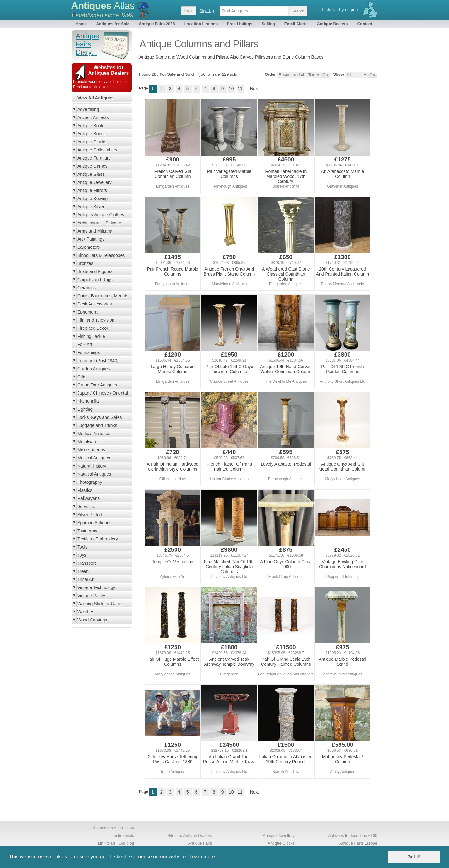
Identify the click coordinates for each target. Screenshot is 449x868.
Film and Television (96, 320)
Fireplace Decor (93, 328)
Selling (268, 24)
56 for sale (210, 74)
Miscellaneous (91, 450)
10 (231, 89)
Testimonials (123, 835)
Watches (86, 612)
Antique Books (91, 126)
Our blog (126, 843)
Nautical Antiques (94, 474)
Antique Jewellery (94, 182)
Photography (90, 482)
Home (81, 24)
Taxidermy (87, 531)
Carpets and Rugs (95, 280)
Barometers (89, 247)
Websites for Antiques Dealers (109, 70)
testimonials (99, 87)
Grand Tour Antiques (97, 385)
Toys (82, 555)
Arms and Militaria (95, 231)
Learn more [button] (202, 857)
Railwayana (89, 498)
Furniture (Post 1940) (98, 361)
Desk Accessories (94, 304)
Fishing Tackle (91, 336)
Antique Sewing (92, 199)
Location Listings (201, 24)
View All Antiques (95, 98)
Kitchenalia (88, 401)
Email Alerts (296, 24)
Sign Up (207, 11)
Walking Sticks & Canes (100, 604)
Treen (83, 571)
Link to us (107, 843)
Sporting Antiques (94, 523)
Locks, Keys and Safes (99, 417)
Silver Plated (90, 515)
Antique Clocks (92, 142)
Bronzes (85, 263)
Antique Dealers (333, 24)
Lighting (85, 409)
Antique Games (92, 166)
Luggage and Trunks (97, 425)
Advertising (88, 109)
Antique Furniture (94, 158)
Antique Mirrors (92, 190)
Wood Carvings (92, 620)
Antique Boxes (91, 134)
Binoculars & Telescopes (101, 255)
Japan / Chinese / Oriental (103, 393)
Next (255, 89)
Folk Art (85, 344)
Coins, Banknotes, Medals (103, 296)
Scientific (86, 506)
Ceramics (87, 288)
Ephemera (87, 312)
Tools (82, 547)
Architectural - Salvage (99, 223)
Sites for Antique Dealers (190, 835)
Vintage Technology (96, 587)
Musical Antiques (94, 458)
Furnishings (89, 352)
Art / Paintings (91, 239)
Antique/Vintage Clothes (101, 215)
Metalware (87, 442)
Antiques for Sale (113, 24)
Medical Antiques (94, 434)
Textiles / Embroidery (98, 539)
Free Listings (240, 24)
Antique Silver (91, 207)
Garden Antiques (94, 369)
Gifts (82, 377)
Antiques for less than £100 (353, 835)
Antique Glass (91, 174)
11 (240, 89)
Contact (365, 24)
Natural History (92, 466)
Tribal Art (86, 579)
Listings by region (340, 10)
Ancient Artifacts (93, 117)
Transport (87, 563)
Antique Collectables (97, 150)
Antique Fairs (200, 843)
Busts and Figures (95, 271)
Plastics (85, 490)
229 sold (230, 74)
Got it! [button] (414, 857)
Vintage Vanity (91, 596)
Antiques (103, 6)
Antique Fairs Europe (358, 843)
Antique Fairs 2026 (157, 24)
